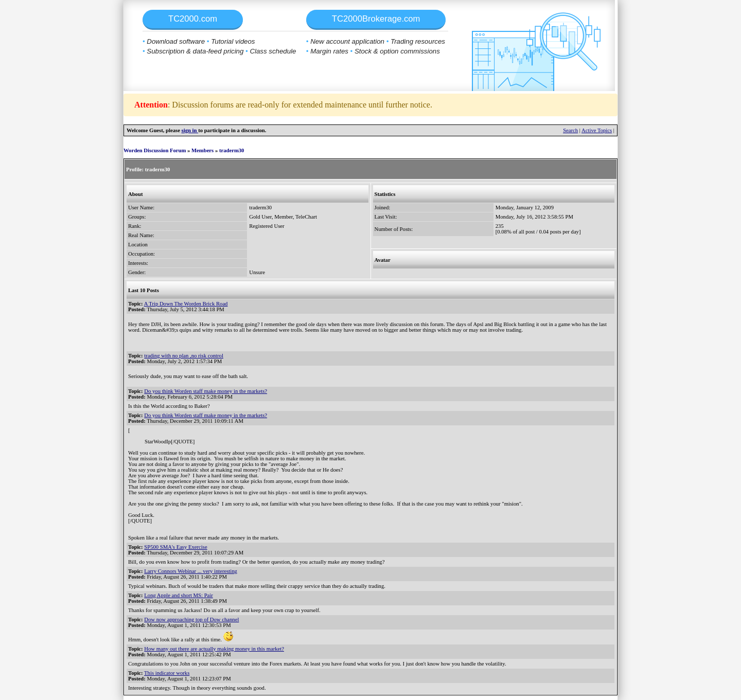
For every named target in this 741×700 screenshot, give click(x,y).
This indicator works (167, 673)
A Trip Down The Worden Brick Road (186, 304)
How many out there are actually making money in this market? (214, 649)
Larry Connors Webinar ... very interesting (191, 571)
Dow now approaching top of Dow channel (191, 620)
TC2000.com (193, 19)
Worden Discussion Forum (155, 150)
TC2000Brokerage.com (376, 19)
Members (202, 150)
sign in (190, 130)
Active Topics (597, 130)
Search (570, 130)
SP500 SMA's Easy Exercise (175, 547)
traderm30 (232, 150)
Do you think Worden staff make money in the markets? (206, 391)
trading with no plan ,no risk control (184, 356)
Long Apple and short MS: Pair (179, 595)
